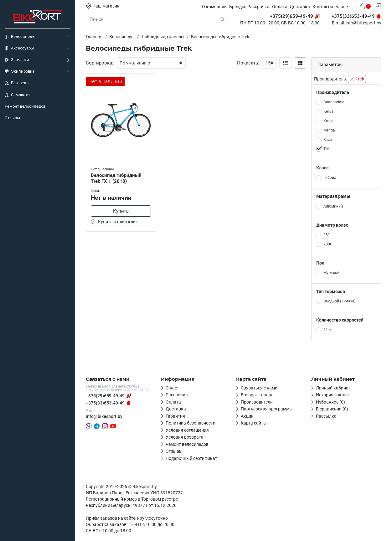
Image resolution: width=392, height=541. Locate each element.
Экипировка (20, 71)
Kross (328, 121)
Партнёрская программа (266, 409)
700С (328, 244)
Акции (247, 416)
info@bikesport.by (364, 23)
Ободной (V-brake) (339, 301)
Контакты (323, 7)
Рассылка (326, 416)
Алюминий (333, 206)
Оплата (280, 7)
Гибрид (330, 178)
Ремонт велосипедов (25, 106)
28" (326, 235)
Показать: (248, 63)
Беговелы (17, 83)
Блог (340, 7)
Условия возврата (185, 437)
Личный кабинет (333, 388)
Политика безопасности (191, 423)
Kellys (328, 111)
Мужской (331, 273)
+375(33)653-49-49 (105, 403)
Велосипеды (20, 37)
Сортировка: (100, 63)
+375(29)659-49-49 (105, 396)
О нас (171, 388)
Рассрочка (258, 7)
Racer (328, 140)
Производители (257, 402)
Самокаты (18, 95)
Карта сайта (253, 423)
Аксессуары (19, 48)
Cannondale (334, 102)
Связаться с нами (259, 388)
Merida (329, 130)
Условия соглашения (187, 430)
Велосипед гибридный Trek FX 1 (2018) (116, 178)
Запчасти (17, 60)
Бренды (237, 7)
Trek (357, 79)
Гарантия (175, 416)
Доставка (300, 7)
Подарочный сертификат (191, 458)
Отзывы (12, 118)
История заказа (332, 395)
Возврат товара (257, 395)
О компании (214, 7)
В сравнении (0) (332, 409)
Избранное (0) (330, 402)
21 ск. (328, 330)
